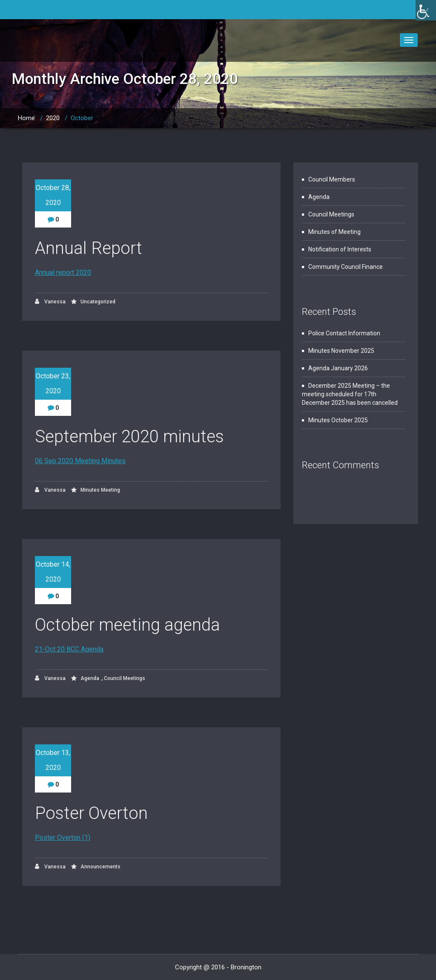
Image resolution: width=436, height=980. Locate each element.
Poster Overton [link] (91, 813)
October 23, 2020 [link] (53, 383)
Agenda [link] (90, 678)
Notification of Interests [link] (340, 249)
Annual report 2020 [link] (63, 272)
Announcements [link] (100, 867)
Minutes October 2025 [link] (338, 420)
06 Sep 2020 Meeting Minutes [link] (80, 461)
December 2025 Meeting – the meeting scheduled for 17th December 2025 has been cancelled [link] (350, 394)
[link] (426, 10)
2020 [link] (53, 118)
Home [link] (26, 118)
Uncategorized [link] (98, 302)
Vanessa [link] (50, 301)
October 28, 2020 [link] (53, 195)
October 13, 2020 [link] (53, 760)
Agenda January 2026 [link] (338, 368)
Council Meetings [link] (125, 678)
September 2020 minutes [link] (129, 437)
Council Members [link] (332, 179)
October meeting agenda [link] (128, 625)
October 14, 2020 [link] (53, 572)
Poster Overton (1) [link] (63, 837)
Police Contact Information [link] (344, 333)
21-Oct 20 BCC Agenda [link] (69, 649)
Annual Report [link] (89, 248)
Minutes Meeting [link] (100, 490)
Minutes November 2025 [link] (341, 351)
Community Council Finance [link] (346, 267)
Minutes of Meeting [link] (334, 232)
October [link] (82, 118)
